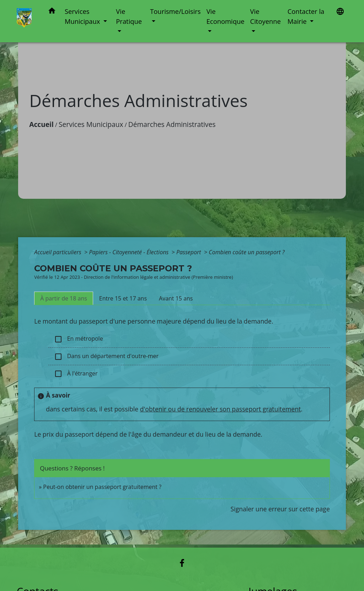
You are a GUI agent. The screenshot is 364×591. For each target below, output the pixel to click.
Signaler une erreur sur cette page (280, 509)
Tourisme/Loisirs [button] (175, 11)
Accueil (41, 124)
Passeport (189, 252)
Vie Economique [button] (226, 16)
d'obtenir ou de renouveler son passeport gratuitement (221, 409)
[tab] (64, 298)
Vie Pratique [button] (129, 16)
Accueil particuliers (58, 252)
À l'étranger (76, 374)
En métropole (78, 339)
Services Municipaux (91, 124)
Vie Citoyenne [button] (266, 16)
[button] (52, 12)
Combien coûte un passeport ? (247, 252)
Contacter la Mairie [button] (306, 16)
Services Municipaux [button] (83, 16)
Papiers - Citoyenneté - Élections (129, 252)
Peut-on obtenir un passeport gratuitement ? (102, 487)
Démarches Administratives (172, 124)
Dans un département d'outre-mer (106, 356)
